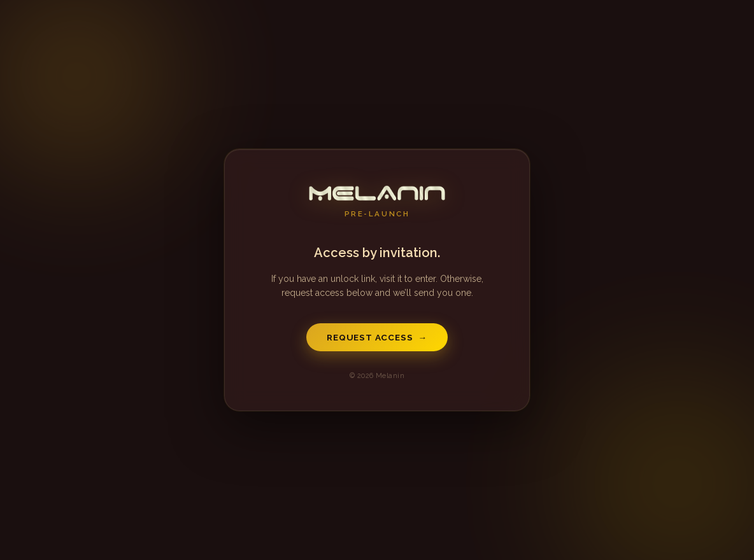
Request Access (377, 337)
